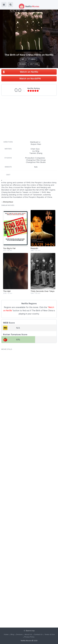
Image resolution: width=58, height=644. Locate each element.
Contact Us (38, 635)
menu (4, 5)
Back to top (30, 631)
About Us (28, 635)
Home (6, 635)
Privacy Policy (29, 637)
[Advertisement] (29, 119)
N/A (36, 167)
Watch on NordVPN (30, 79)
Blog (12, 635)
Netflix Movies (26, 641)
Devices (19, 635)
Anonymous (8, 202)
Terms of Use (50, 635)
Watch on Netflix (29, 72)
